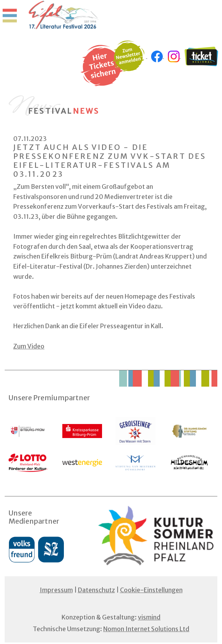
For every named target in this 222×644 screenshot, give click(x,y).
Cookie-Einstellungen (151, 590)
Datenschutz (96, 590)
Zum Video (29, 346)
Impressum (56, 590)
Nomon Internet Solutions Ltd (146, 629)
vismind (149, 617)
